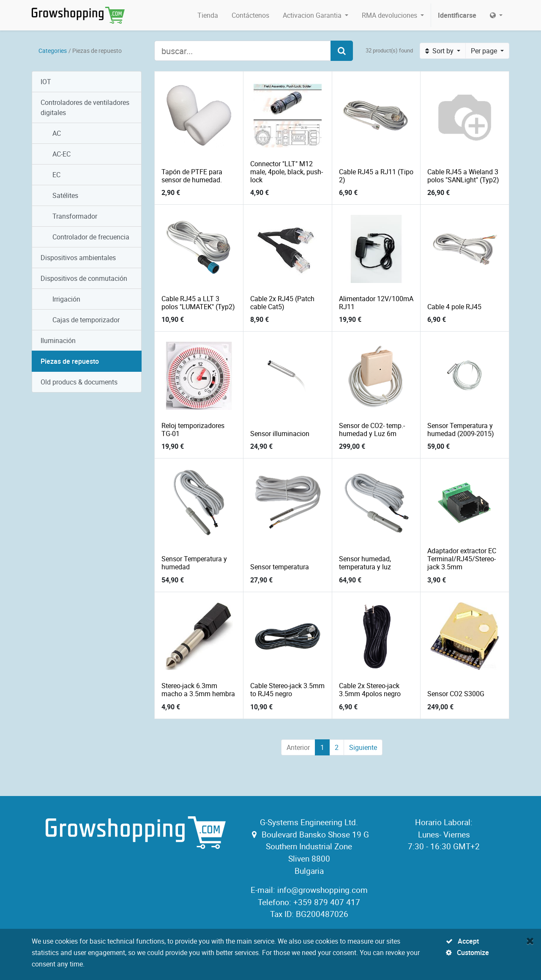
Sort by (440, 51)
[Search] (342, 51)
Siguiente (363, 747)
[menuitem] (208, 15)
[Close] (530, 941)
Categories (53, 51)
